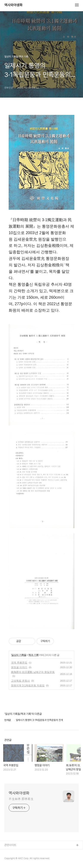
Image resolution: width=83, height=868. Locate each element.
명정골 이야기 (19, 667)
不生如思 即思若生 (21, 799)
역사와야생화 (13, 5)
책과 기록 (33, 655)
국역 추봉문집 (19, 663)
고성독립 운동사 (20, 681)
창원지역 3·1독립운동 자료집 (28, 686)
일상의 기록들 (19, 655)
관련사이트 (10, 845)
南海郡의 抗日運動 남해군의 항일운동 (33, 672)
